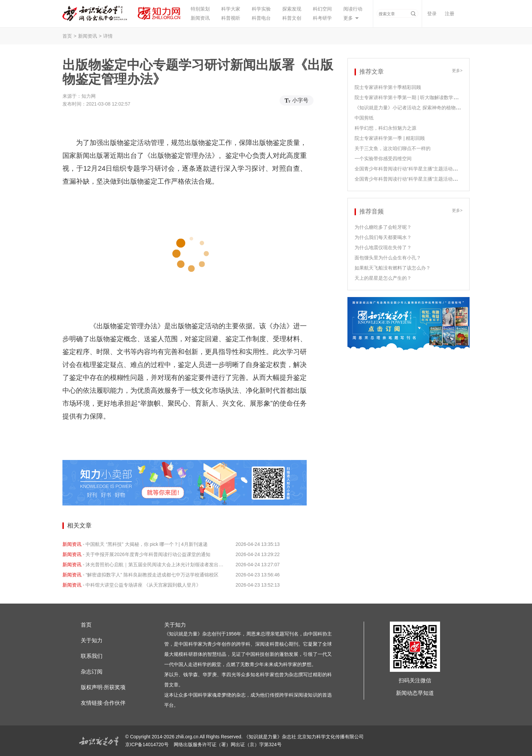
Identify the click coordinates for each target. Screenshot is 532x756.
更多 (348, 18)
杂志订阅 (92, 672)
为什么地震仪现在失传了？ (383, 247)
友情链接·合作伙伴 (103, 703)
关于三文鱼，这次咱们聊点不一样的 (393, 148)
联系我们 (92, 656)
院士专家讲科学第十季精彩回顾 (388, 87)
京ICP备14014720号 (148, 744)
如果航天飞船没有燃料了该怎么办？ (393, 268)
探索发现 (292, 9)
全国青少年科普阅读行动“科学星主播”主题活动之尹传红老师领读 (423, 179)
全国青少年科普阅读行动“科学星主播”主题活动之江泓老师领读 (420, 169)
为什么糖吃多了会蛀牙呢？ (383, 227)
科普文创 (292, 18)
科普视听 (231, 18)
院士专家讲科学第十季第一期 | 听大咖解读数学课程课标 (413, 97)
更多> (457, 71)
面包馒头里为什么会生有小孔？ (388, 258)
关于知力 (92, 640)
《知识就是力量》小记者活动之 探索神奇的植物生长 (410, 108)
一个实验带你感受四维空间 (383, 159)
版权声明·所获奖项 (103, 687)
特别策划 (200, 9)
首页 (67, 36)
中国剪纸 (364, 118)
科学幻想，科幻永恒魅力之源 (385, 128)
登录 (432, 14)
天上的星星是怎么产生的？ (383, 278)
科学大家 (231, 9)
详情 (108, 36)
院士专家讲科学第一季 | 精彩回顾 (390, 138)
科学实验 (261, 9)
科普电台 (261, 18)
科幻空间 (322, 9)
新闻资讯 (200, 18)
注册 (450, 14)
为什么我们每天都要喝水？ (383, 237)
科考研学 (322, 18)
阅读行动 (353, 9)
